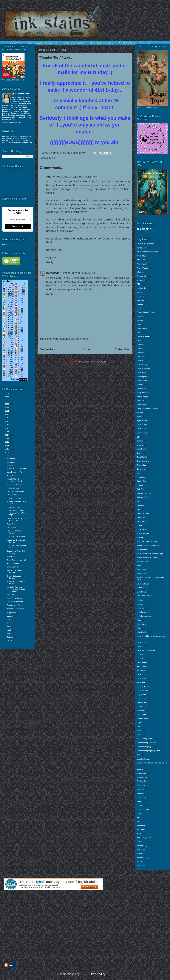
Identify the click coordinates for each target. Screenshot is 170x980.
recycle (140, 723)
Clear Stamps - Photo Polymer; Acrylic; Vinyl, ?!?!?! (17, 513)
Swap (139, 813)
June (9, 623)
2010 (7, 449)
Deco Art (140, 401)
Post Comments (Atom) (93, 362)
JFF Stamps (142, 570)
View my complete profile (12, 123)
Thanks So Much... (14, 488)
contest (140, 385)
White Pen (141, 866)
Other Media (142, 662)
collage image (142, 364)
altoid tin (140, 272)
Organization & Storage (146, 650)
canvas (140, 320)
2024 (7, 401)
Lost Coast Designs (145, 596)
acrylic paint (142, 248)
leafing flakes (142, 588)
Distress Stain (142, 433)
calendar (140, 316)
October (11, 466)
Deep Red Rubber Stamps (147, 409)
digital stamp (142, 421)
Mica (139, 620)
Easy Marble (142, 457)
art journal (141, 280)
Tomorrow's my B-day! (15, 491)
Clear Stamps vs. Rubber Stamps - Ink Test (17, 520)
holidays (140, 525)
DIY (138, 437)
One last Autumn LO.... (16, 602)
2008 (7, 456)
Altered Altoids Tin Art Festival (101, 43)
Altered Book (142, 264)
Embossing (141, 465)
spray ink (140, 789)
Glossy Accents (143, 513)
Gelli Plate (141, 489)
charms (140, 348)
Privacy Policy (146, 43)
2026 (7, 394)
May (9, 627)
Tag (138, 817)
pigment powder (143, 703)
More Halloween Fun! (15, 472)
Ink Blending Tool (144, 549)
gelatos (140, 485)
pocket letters (142, 707)
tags (139, 821)
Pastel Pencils (143, 691)
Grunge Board (143, 521)
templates (141, 829)
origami (140, 654)
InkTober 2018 (143, 562)
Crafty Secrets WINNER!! (17, 536)
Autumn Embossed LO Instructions (16, 583)
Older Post (123, 349)
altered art (141, 260)
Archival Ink (142, 276)
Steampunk (141, 797)
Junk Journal (142, 574)
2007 (7, 645)
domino (140, 441)
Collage (140, 360)
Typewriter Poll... (13, 495)
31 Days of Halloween (146, 244)
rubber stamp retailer (145, 739)
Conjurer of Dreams (145, 381)
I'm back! (10, 595)
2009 (7, 452)
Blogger (111, 974)
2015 (7, 432)
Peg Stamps (142, 694)
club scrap (141, 356)
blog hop (140, 300)
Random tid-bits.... (14, 563)
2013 (7, 439)
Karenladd (53, 273)
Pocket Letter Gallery (127, 43)
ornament (141, 658)
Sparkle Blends (143, 785)
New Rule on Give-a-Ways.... (15, 532)
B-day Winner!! (13, 476)
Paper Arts (11, 524)
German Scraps (143, 497)
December (12, 459)
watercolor (141, 854)
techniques (141, 825)
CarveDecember (143, 336)
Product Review (143, 719)
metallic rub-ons (143, 612)
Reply (50, 262)
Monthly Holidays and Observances (151, 636)
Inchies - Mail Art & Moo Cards (149, 546)
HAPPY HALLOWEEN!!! (16, 469)
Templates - (11, 527)
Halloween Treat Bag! (15, 608)
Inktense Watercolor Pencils (148, 557)
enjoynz (85, 974)
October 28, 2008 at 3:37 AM (80, 177)
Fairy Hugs (141, 477)
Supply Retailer (143, 809)
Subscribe (18, 226)
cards (139, 332)
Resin (139, 727)
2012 (7, 442)
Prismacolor (142, 715)
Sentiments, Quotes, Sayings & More (42, 43)
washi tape (141, 849)
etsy (139, 473)
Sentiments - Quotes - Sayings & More (152, 763)
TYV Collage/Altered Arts (147, 837)
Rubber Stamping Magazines (148, 751)
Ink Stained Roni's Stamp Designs (150, 554)
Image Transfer (143, 533)
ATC (139, 284)
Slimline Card (142, 781)
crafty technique (143, 393)
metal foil (140, 608)
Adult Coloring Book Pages (147, 252)
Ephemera (141, 469)
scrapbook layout (144, 759)
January (11, 640)
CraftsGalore (142, 389)
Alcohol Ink (141, 256)
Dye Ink (140, 453)
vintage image (142, 846)
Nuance (140, 646)
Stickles (140, 805)
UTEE (139, 841)
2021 (7, 411)
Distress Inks (142, 425)
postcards (141, 711)
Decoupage (142, 405)
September (12, 613)
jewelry (140, 566)
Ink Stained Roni (22, 94)
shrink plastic (142, 777)
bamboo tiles (142, 288)
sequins (140, 769)
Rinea (139, 735)
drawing (140, 445)
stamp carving (142, 793)
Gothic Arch (142, 517)
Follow (5, 244)
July (9, 620)
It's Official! (11, 557)
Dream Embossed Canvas (14, 577)
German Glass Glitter (145, 493)
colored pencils (143, 377)
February (11, 637)
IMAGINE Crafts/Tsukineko (147, 541)
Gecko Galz (142, 481)
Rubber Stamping (144, 747)
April (9, 630)
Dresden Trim (142, 449)
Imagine (140, 537)
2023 (7, 404)
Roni (30, 142)
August (10, 616)
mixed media (142, 632)
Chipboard (141, 352)
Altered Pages (143, 268)
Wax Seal (141, 862)
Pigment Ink (142, 699)
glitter (139, 509)
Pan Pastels (142, 670)
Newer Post (48, 349)
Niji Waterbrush (143, 642)
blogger (140, 304)
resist (139, 731)
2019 (7, 418)
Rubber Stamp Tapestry (146, 743)
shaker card (142, 773)
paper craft (141, 674)
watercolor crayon (144, 858)
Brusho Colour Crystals (146, 312)
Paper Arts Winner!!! (15, 484)
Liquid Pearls (142, 592)
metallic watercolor (144, 616)
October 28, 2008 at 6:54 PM (78, 273)
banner (140, 292)
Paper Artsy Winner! (15, 598)
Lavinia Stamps (143, 584)
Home (86, 349)
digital (139, 417)
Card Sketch (142, 328)
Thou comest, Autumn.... (16, 605)
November (12, 462)
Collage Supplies (144, 368)
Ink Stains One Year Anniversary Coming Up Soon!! (16, 589)
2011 (7, 445)
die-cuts (140, 413)
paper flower (142, 678)
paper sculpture (143, 686)
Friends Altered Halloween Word (14, 480)
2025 (7, 397)
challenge (141, 344)
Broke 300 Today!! (14, 507)
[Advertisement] (31, 927)
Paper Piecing (142, 682)
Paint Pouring (142, 666)
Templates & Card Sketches (73, 43)
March (10, 633)
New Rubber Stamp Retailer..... (14, 571)
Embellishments (143, 461)
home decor (142, 529)
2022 (7, 407)
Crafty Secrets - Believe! (16, 560)
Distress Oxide (143, 429)
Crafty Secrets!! (13, 567)
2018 (7, 421)
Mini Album (141, 624)
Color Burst (141, 372)
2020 (7, 414)
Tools (139, 833)
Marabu (140, 600)
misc (52, 158)
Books (139, 308)
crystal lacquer (143, 397)
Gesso (140, 501)
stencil (139, 801)
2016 (7, 428)
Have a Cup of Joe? (14, 498)
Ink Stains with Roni (15, 43)
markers (140, 604)
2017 (7, 425)
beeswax (140, 296)
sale (139, 755)
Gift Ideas (141, 505)
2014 (7, 435)
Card (139, 324)
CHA (139, 340)
